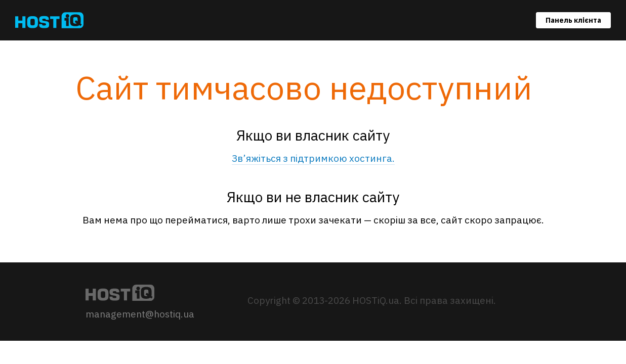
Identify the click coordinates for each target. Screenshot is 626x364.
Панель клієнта (573, 20)
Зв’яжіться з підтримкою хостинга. (313, 158)
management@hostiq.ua (140, 314)
